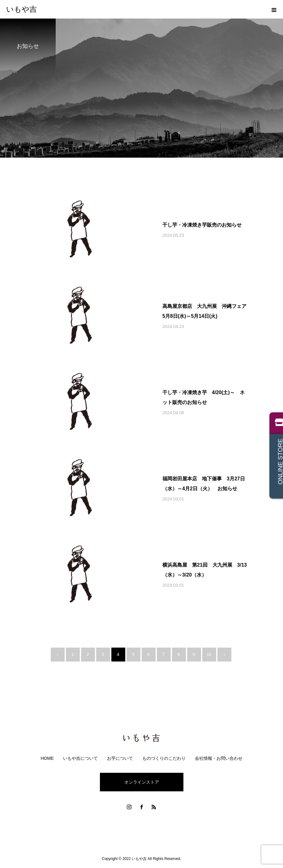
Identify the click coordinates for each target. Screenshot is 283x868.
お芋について (120, 758)
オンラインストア (142, 782)
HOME (47, 758)
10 (209, 654)
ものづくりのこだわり (164, 758)
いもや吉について (80, 758)
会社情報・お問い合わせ (219, 758)
